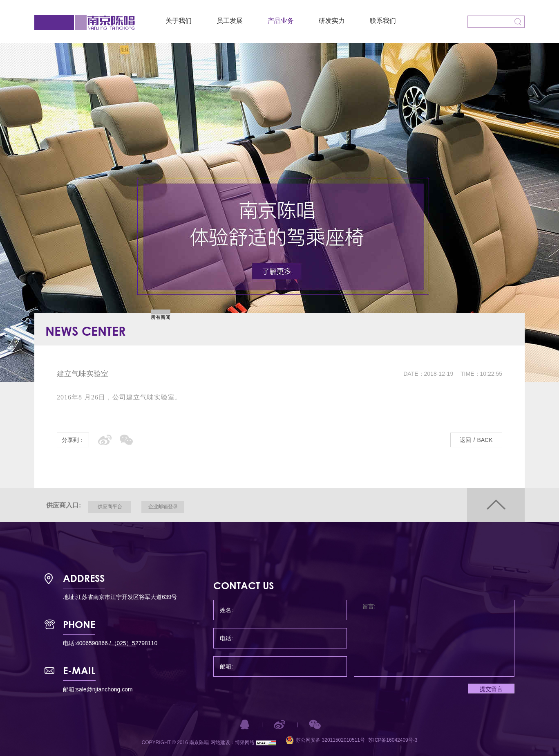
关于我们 (179, 21)
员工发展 (230, 21)
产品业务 (281, 21)
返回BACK (476, 440)
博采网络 (245, 743)
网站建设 (220, 743)
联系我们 (383, 21)
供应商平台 (110, 507)
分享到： (73, 440)
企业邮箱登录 (163, 507)
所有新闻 (161, 317)
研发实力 (332, 21)
